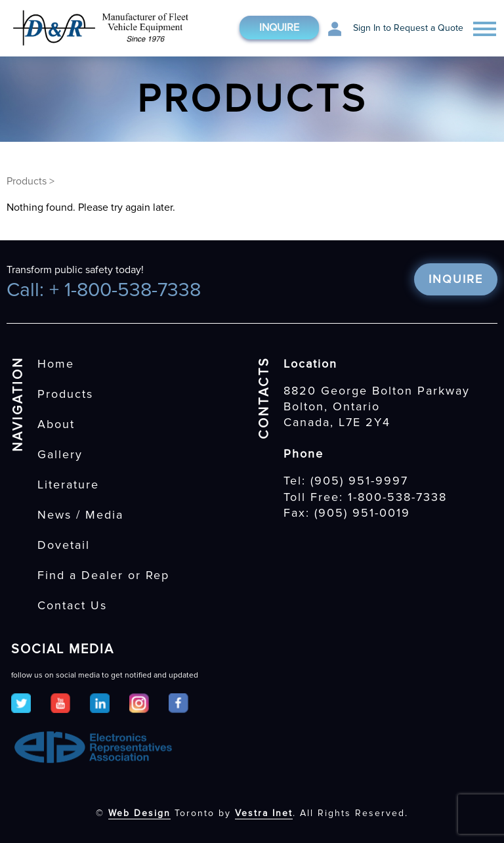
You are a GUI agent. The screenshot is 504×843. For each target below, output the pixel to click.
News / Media (80, 515)
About (56, 424)
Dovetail (64, 545)
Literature (68, 485)
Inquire (279, 28)
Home (56, 364)
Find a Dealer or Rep (103, 575)
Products (27, 181)
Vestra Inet (264, 813)
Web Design (139, 813)
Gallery (60, 454)
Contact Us (72, 605)
